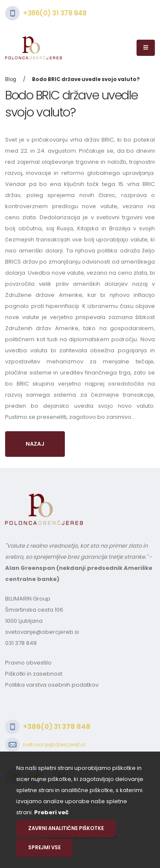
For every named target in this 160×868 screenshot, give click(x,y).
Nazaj (35, 444)
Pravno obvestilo (28, 663)
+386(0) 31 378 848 (55, 13)
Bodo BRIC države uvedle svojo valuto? (86, 79)
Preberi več (51, 812)
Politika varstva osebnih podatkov (52, 685)
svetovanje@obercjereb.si (42, 632)
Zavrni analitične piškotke (66, 828)
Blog (11, 79)
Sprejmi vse (44, 848)
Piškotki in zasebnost (34, 674)
